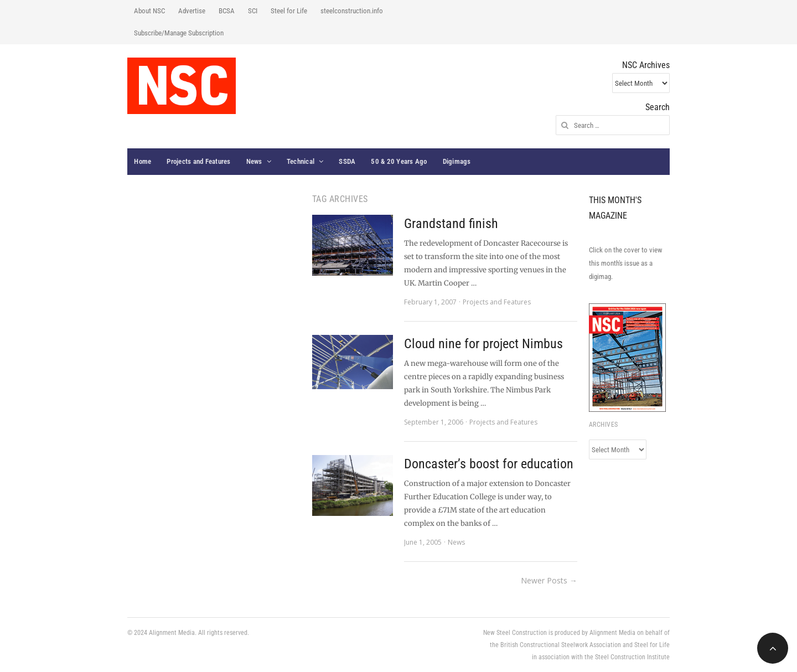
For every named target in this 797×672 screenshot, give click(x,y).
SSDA (347, 161)
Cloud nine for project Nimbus (483, 344)
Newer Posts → (549, 580)
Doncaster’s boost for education (489, 464)
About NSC (149, 11)
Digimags (457, 161)
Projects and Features (198, 161)
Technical (301, 161)
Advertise (192, 11)
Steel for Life (289, 11)
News (254, 161)
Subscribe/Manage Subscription (179, 33)
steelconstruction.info (352, 11)
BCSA (227, 11)
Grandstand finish (451, 224)
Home (143, 161)
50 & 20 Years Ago (399, 161)
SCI (253, 11)
